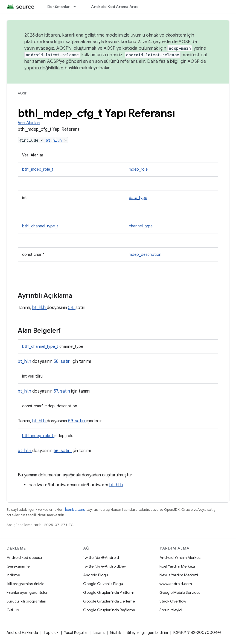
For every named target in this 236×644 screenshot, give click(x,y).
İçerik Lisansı (75, 510)
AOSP (22, 93)
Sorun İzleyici (171, 610)
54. (72, 308)
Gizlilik (116, 633)
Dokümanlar (59, 7)
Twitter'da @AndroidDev (104, 566)
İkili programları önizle (25, 584)
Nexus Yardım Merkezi (179, 575)
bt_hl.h (55, 140)
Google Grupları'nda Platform (109, 592)
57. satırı (62, 391)
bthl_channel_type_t (41, 226)
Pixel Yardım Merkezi (177, 566)
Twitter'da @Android (101, 557)
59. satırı (77, 421)
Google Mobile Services (180, 592)
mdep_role (138, 169)
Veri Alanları (29, 123)
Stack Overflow (173, 601)
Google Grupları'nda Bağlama (109, 610)
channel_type (141, 226)
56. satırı (63, 451)
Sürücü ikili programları (26, 601)
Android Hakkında (22, 633)
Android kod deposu (24, 557)
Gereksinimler (19, 566)
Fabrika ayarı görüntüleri (27, 592)
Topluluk (51, 633)
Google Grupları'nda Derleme (109, 601)
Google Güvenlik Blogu (103, 584)
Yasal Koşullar (76, 633)
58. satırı (63, 361)
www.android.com (176, 584)
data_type (138, 198)
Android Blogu (96, 575)
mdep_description (145, 254)
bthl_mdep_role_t (38, 169)
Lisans (99, 633)
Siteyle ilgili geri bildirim (147, 633)
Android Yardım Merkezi (180, 557)
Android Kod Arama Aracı (115, 7)
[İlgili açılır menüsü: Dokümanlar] (77, 7)
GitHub (13, 610)
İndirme (13, 575)
